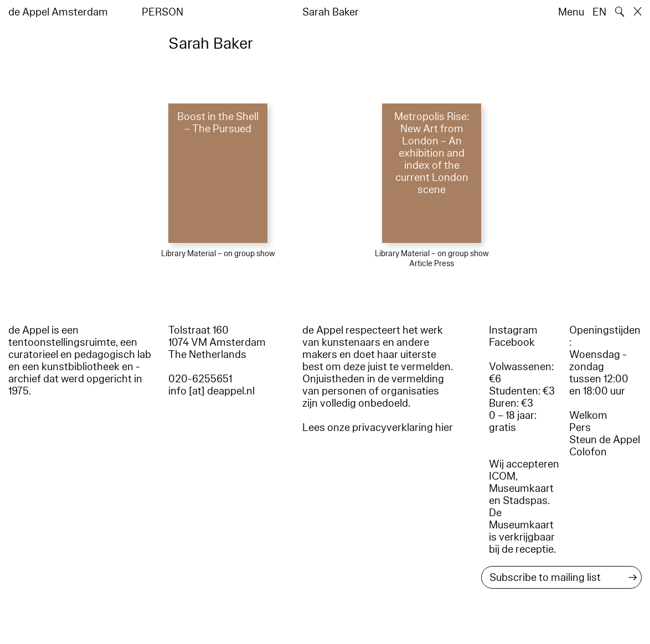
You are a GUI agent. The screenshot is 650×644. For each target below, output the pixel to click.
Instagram (513, 330)
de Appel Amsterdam (58, 12)
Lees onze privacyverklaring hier (378, 428)
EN (599, 12)
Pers (580, 428)
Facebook (512, 342)
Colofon (588, 452)
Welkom (588, 416)
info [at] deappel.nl (211, 391)
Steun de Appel (605, 440)
